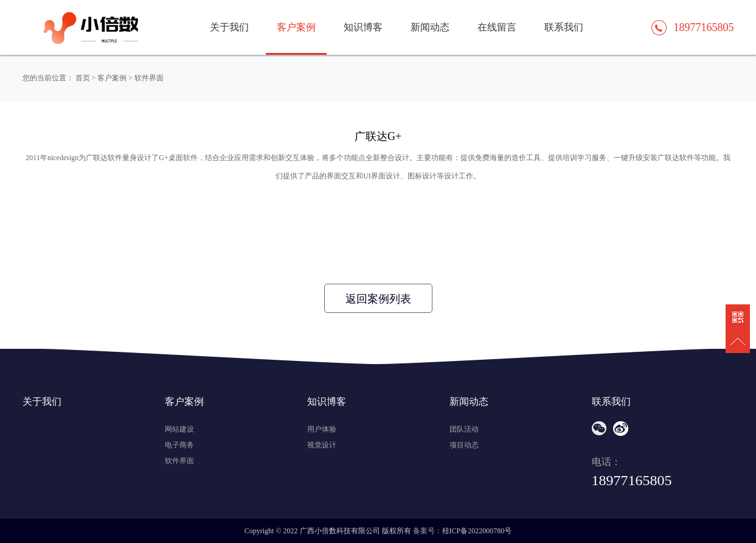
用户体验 (322, 429)
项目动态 (464, 445)
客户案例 (296, 27)
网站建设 (179, 429)
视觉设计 (322, 445)
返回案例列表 (378, 299)
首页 (83, 78)
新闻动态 (430, 27)
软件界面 (149, 78)
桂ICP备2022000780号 (477, 531)
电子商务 (179, 445)
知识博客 (363, 27)
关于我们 (229, 27)
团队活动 (464, 429)
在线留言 (497, 27)
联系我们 (564, 27)
